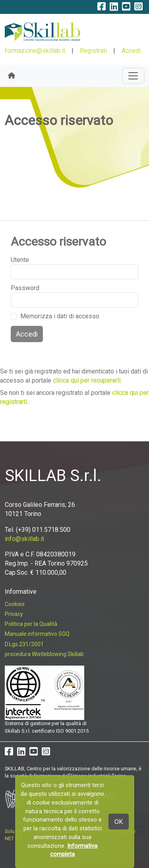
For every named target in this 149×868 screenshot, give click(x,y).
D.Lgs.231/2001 (24, 644)
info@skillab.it (24, 539)
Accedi (131, 51)
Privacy (14, 614)
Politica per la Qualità (31, 624)
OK (119, 822)
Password (25, 288)
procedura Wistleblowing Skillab (44, 654)
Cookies (15, 604)
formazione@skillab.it (35, 51)
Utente (20, 260)
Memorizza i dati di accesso (60, 316)
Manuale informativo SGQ (37, 634)
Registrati (93, 51)
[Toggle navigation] (133, 76)
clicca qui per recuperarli (87, 380)
